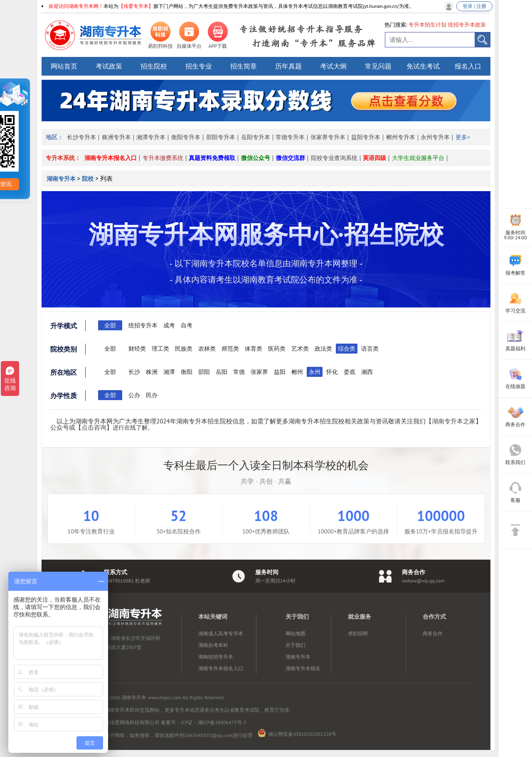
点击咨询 (94, 427)
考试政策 (109, 66)
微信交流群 (291, 158)
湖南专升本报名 (303, 668)
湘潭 (169, 372)
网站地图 (296, 633)
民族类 (184, 349)
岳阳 (222, 372)
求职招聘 (358, 633)
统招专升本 (143, 325)
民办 (152, 395)
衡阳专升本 (186, 137)
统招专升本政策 (467, 25)
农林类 (207, 349)
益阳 (280, 372)
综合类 (347, 349)
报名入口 (468, 66)
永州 (315, 372)
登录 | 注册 (474, 6)
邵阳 (204, 372)
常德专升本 (290, 137)
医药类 (277, 349)
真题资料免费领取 (212, 158)
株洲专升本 (116, 137)
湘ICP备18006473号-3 (222, 722)
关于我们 (296, 645)
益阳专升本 (366, 137)
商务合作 (433, 633)
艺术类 (300, 349)
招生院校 (154, 66)
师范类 (230, 349)
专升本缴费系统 (163, 158)
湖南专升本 (62, 179)
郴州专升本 (401, 137)
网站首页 (64, 66)
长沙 (134, 372)
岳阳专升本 (256, 137)
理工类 (160, 349)
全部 (110, 325)
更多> (463, 137)
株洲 (152, 372)
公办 (134, 395)
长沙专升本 (81, 137)
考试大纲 (333, 66)
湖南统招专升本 (216, 657)
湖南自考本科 (213, 645)
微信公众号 (256, 158)
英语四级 (374, 158)
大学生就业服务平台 (418, 158)
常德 (239, 372)
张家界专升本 (328, 137)
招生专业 (199, 66)
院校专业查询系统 (334, 158)
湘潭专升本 (151, 137)
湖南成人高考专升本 (221, 633)
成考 (169, 325)
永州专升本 (435, 137)
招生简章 (244, 66)
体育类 (254, 349)
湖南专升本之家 (454, 421)
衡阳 (187, 372)
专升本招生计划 (427, 25)
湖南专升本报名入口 (111, 158)
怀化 (332, 372)
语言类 (370, 349)
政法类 (323, 349)
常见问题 (378, 66)
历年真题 (288, 66)
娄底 (350, 372)
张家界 (259, 372)
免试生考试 (423, 66)
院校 (88, 179)
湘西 (367, 372)
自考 (187, 325)
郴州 (297, 372)
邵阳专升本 (221, 137)
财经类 (137, 349)
